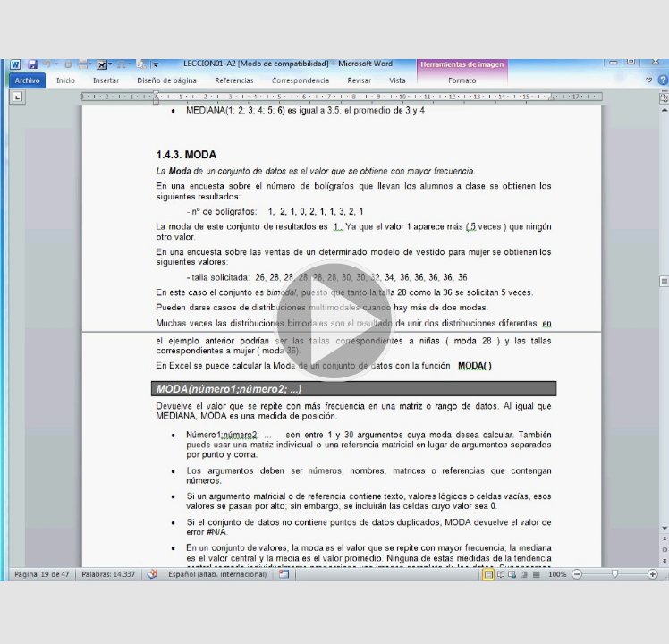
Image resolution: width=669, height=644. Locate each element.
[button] (334, 322)
